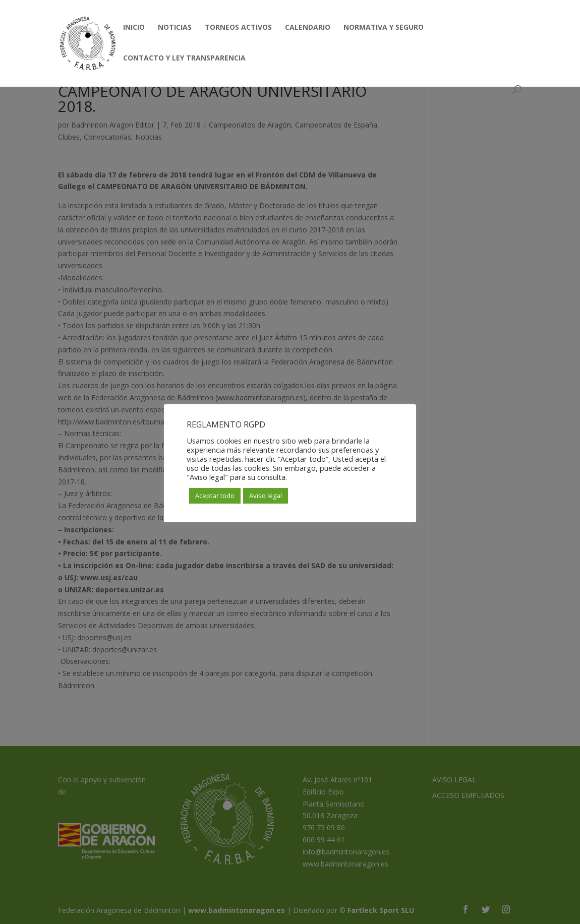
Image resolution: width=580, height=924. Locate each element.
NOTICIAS (175, 28)
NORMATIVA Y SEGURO (384, 28)
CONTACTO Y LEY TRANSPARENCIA (184, 58)
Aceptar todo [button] (215, 496)
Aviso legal (266, 496)
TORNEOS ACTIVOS (238, 28)
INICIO (134, 28)
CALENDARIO (308, 28)
